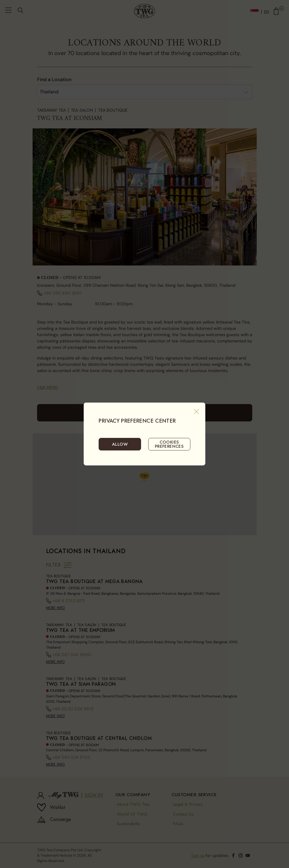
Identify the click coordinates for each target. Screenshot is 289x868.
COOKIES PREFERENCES (169, 444)
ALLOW (120, 444)
